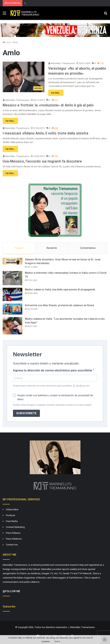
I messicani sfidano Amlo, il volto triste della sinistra (45, 133)
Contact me (12, 545)
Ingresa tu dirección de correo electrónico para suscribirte (53, 370)
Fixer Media (12, 521)
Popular (19, 248)
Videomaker (12, 509)
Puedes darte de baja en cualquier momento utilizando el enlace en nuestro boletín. (53, 405)
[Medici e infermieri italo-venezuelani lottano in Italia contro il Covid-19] (12, 278)
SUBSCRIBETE (26, 413)
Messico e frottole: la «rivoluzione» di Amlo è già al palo (48, 105)
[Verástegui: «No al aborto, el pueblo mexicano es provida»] (24, 77)
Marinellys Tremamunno (63, 63)
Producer (11, 515)
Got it (57, 641)
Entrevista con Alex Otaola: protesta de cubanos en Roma (59, 305)
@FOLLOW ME (11, 591)
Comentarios (88, 248)
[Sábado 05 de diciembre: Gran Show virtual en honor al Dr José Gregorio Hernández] (12, 261)
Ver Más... (56, 93)
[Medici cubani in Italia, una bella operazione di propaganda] (12, 294)
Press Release (13, 533)
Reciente (52, 248)
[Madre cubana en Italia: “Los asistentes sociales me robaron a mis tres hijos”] (12, 326)
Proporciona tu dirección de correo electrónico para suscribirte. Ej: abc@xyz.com (51, 386)
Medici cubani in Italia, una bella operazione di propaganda (60, 289)
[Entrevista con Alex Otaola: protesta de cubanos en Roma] (12, 309)
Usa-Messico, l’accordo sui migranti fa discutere (42, 161)
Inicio (7, 42)
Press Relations (14, 539)
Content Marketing (15, 527)
